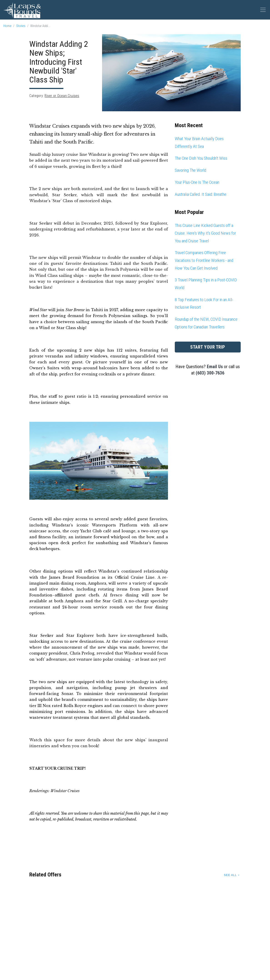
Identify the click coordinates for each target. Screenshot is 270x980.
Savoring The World (190, 170)
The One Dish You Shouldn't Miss (201, 158)
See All (230, 875)
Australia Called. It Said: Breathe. (201, 194)
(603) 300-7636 (210, 373)
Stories (21, 26)
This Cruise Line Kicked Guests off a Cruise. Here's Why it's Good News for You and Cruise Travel (205, 233)
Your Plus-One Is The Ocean (197, 182)
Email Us (215, 367)
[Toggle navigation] (263, 10)
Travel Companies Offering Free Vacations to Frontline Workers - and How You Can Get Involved (204, 260)
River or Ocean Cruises (62, 96)
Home (7, 26)
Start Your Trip (208, 347)
